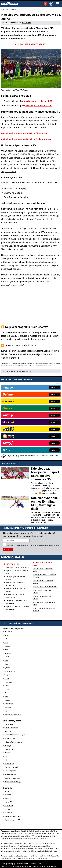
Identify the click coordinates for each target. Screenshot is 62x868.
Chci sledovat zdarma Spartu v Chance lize (25, 133)
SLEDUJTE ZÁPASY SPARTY (32, 44)
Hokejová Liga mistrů (11, 767)
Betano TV (8, 798)
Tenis (6, 643)
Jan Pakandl (27, 23)
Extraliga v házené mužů (12, 778)
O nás (3, 864)
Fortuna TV (8, 791)
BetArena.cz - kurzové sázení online (17, 567)
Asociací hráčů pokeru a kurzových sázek (37, 839)
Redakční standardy (22, 864)
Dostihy (7, 686)
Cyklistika (8, 657)
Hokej (6, 639)
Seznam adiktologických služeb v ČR (46, 856)
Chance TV (8, 802)
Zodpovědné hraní (7, 839)
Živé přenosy (9, 632)
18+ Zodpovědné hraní (36, 867)
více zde (50, 366)
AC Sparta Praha (10, 738)
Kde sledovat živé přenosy (13, 714)
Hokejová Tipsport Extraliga (13, 742)
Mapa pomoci (5, 859)
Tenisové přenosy (10, 774)
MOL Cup (8, 731)
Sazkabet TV (9, 806)
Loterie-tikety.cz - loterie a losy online (45, 587)
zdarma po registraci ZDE (39, 101)
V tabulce (23, 336)
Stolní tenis (8, 682)
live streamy (41, 216)
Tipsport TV (8, 795)
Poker (6, 697)
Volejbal (7, 675)
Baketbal (7, 646)
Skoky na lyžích (9, 671)
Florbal (7, 693)
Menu (58, 4)
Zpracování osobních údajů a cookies (14, 867)
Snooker (7, 700)
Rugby (7, 711)
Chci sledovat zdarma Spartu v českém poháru (27, 139)
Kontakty (10, 864)
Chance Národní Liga (11, 728)
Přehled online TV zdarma (13, 816)
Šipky (6, 661)
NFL (6, 760)
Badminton (8, 707)
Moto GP (7, 753)
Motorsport (8, 653)
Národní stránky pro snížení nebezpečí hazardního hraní (29, 859)
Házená (7, 679)
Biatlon (7, 664)
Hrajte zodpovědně (6, 363)
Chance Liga (9, 724)
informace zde (43, 849)
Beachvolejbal (9, 704)
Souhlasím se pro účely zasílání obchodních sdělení (33, 546)
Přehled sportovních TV (12, 820)
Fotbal (6, 635)
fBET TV (7, 809)
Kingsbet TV (8, 813)
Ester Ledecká (9, 764)
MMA (6, 650)
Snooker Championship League (15, 735)
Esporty (7, 689)
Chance (7, 262)
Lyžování (7, 668)
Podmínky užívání (37, 864)
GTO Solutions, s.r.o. (54, 867)
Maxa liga (8, 746)
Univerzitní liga (9, 749)
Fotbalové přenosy (10, 771)
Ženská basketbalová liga (13, 782)
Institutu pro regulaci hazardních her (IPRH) (21, 836)
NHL (6, 756)
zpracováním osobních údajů (25, 546)
